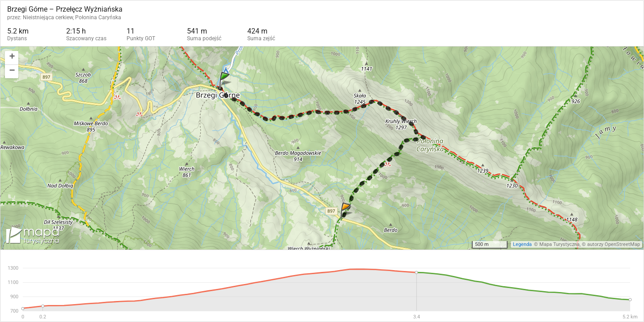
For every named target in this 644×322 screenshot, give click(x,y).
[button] (12, 58)
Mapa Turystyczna (559, 244)
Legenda (522, 244)
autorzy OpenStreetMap (614, 244)
